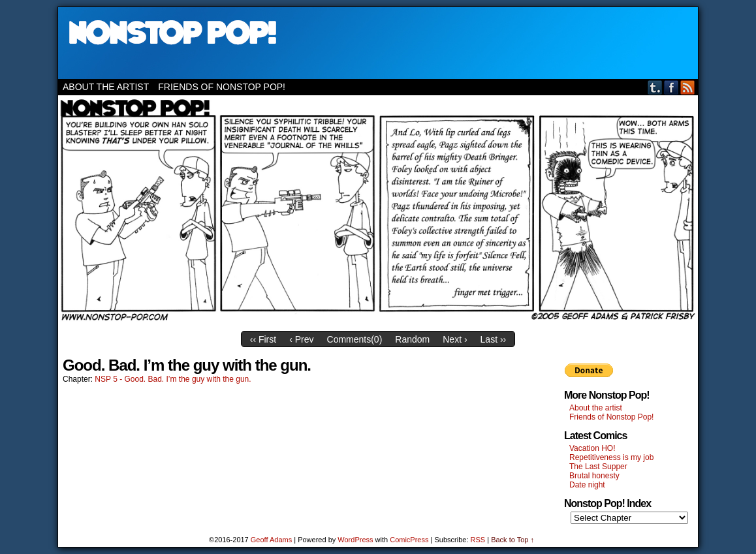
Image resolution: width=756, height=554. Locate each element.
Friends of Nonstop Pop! (222, 87)
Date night (587, 485)
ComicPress (409, 540)
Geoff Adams (271, 540)
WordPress (355, 540)
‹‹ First (263, 339)
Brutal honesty (594, 476)
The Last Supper (598, 467)
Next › (455, 339)
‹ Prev (301, 339)
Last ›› (494, 339)
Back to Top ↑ (512, 540)
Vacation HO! (592, 448)
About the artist (106, 87)
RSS (688, 87)
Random (412, 339)
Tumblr (655, 87)
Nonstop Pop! (378, 43)
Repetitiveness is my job (611, 457)
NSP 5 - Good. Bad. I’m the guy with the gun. (173, 379)
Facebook (671, 87)
